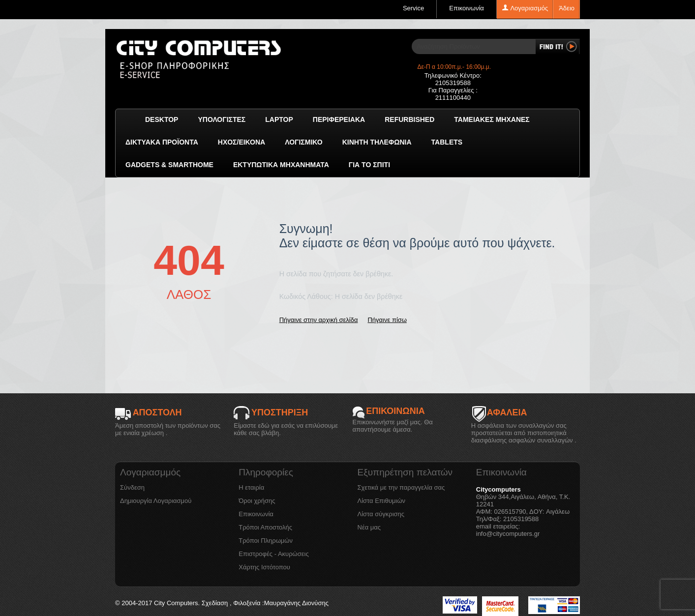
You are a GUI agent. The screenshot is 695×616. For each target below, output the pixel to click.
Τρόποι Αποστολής (265, 527)
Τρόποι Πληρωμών (266, 541)
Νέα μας (369, 527)
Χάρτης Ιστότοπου (264, 567)
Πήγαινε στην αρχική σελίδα (319, 320)
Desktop (162, 119)
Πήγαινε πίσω (387, 320)
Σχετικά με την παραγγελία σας (401, 487)
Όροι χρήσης (257, 501)
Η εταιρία (251, 487)
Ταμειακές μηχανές (492, 119)
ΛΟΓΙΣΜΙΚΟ (303, 142)
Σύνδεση (132, 487)
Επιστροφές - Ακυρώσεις (273, 554)
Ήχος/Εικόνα (242, 142)
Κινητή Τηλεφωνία (377, 142)
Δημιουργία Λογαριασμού (156, 501)
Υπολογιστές (222, 119)
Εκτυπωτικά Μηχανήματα (281, 165)
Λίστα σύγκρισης (381, 514)
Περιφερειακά (339, 119)
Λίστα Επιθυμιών (382, 501)
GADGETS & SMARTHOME (169, 165)
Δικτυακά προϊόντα (162, 142)
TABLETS (447, 142)
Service (413, 8)
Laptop (279, 119)
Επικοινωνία (467, 8)
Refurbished (409, 119)
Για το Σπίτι (369, 165)
